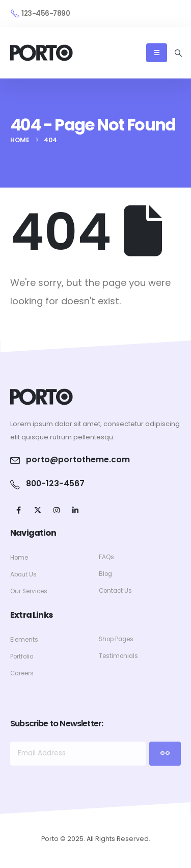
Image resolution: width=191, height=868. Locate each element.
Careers (22, 673)
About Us (23, 574)
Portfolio (22, 656)
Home (19, 558)
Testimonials (118, 656)
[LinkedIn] (75, 510)
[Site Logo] (42, 53)
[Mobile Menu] (157, 53)
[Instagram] (56, 510)
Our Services (29, 591)
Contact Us (115, 591)
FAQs (106, 557)
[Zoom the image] (42, 394)
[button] (178, 53)
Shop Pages (116, 639)
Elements (24, 640)
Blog (105, 574)
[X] (37, 510)
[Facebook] (19, 510)
